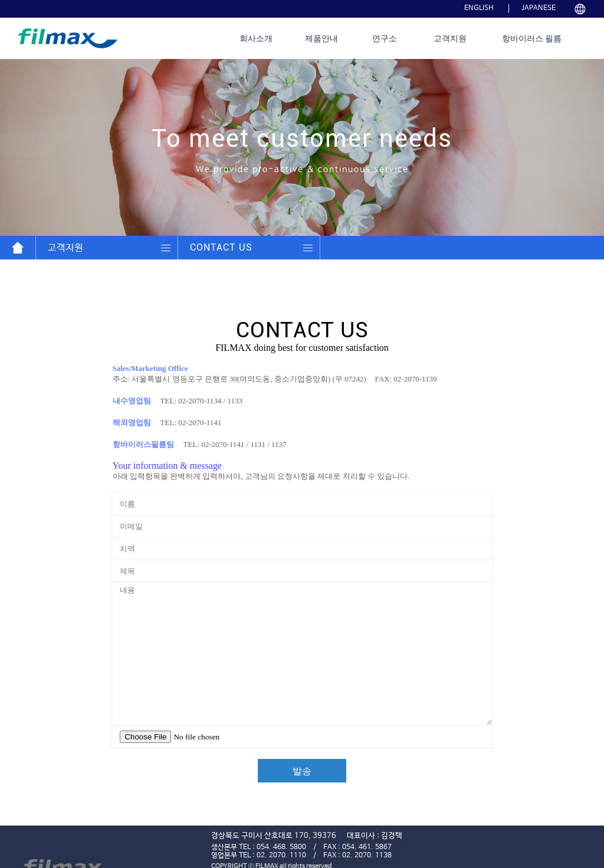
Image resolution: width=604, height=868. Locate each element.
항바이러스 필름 (532, 38)
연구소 (385, 38)
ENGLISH (479, 8)
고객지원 (450, 38)
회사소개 (256, 38)
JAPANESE (539, 8)
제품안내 (321, 38)
